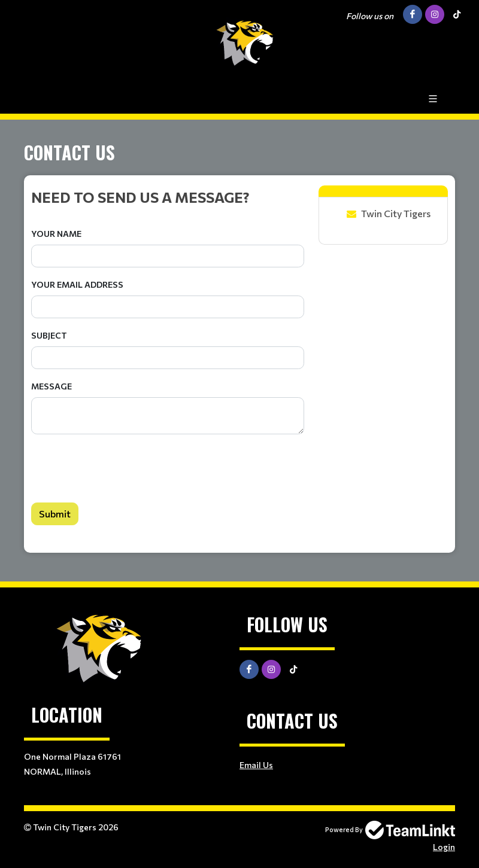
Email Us (256, 765)
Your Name (56, 234)
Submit (55, 514)
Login (444, 847)
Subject (49, 335)
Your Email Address (77, 284)
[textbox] (168, 197)
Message (51, 386)
